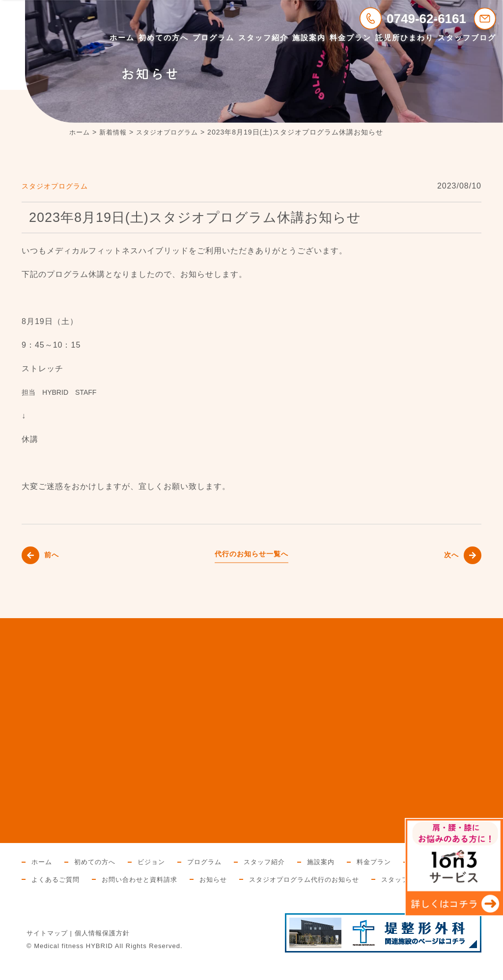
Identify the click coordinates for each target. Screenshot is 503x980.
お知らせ (297, 879)
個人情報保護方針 (102, 951)
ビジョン (157, 862)
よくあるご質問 (131, 879)
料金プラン (350, 38)
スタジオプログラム (59, 186)
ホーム (122, 38)
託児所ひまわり (405, 38)
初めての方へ (164, 38)
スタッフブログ (467, 38)
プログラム (213, 38)
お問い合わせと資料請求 (219, 879)
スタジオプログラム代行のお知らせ (392, 879)
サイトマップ (47, 951)
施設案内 (309, 38)
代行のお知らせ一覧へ (251, 554)
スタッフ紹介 (263, 38)
